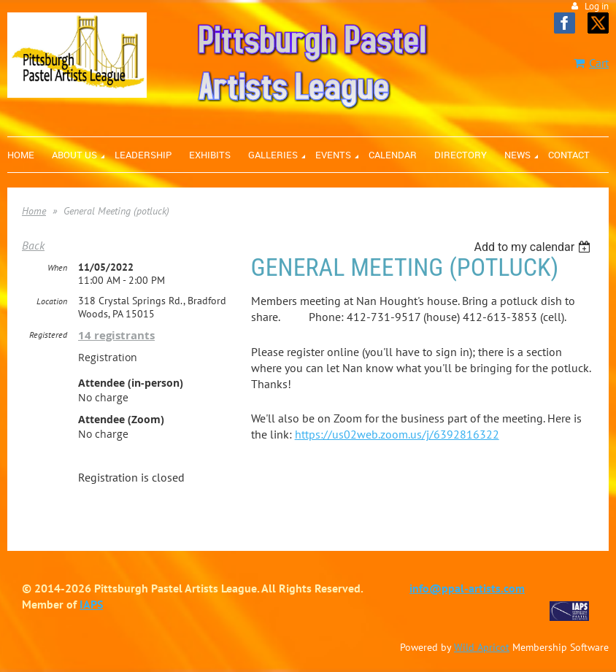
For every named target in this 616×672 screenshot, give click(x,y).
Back (33, 245)
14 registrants (116, 335)
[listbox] (534, 247)
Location (52, 301)
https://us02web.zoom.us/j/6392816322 (397, 434)
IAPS (91, 604)
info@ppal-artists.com (467, 588)
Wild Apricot (482, 647)
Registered (48, 335)
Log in (597, 6)
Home (34, 211)
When (57, 267)
